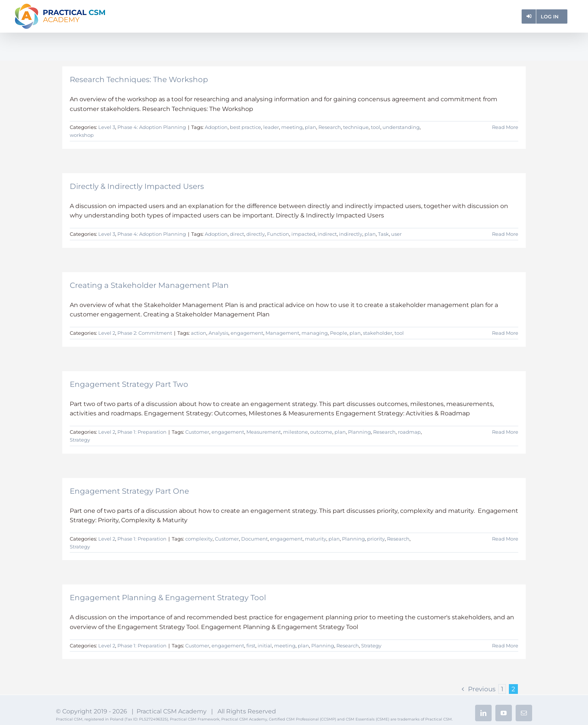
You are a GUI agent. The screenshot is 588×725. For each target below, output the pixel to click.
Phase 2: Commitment (145, 333)
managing (315, 333)
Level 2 (107, 333)
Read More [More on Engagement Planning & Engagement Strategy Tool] (505, 646)
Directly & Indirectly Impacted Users (137, 186)
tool (376, 127)
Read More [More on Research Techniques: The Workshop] (505, 127)
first (251, 646)
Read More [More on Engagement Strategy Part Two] (505, 432)
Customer (197, 432)
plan (310, 127)
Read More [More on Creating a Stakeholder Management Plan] (505, 333)
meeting (292, 127)
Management (282, 333)
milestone (295, 432)
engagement (247, 333)
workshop (82, 135)
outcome (321, 432)
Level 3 (107, 127)
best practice (245, 127)
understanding (401, 127)
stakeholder (378, 333)
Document (254, 539)
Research (330, 127)
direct (237, 234)
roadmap (409, 432)
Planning (359, 432)
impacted (303, 234)
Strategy (80, 440)
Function (278, 234)
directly (256, 234)
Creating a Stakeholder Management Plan (149, 285)
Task (383, 234)
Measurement (264, 432)
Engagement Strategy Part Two (129, 384)
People (339, 333)
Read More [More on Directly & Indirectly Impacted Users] (505, 234)
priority (376, 539)
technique (356, 127)
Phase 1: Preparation (142, 432)
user (396, 234)
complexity (199, 539)
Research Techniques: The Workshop (139, 79)
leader (271, 127)
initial (265, 646)
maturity (316, 539)
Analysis (218, 333)
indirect (327, 234)
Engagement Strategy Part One (129, 491)
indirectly (351, 234)
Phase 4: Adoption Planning (152, 127)
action (199, 333)
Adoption (216, 127)
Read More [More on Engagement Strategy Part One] (505, 539)
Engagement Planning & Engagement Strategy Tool (168, 598)
